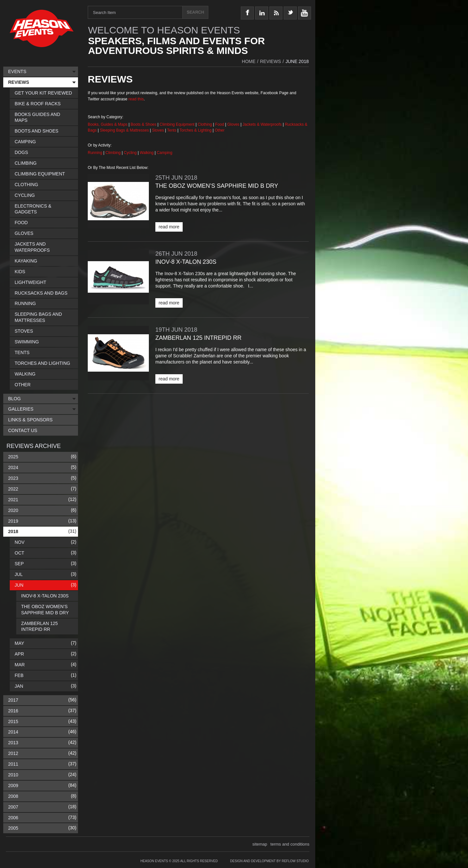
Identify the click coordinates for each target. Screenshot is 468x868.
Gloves (233, 124)
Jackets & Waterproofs (262, 124)
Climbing (114, 153)
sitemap (260, 844)
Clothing (205, 124)
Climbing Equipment (177, 124)
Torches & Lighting (195, 130)
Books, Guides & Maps (108, 124)
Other (220, 130)
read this (136, 99)
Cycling (131, 153)
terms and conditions (290, 844)
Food (220, 124)
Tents (172, 130)
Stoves (159, 130)
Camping (164, 153)
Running (96, 153)
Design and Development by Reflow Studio (269, 861)
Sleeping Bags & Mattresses (124, 130)
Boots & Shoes (143, 124)
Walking (147, 153)
